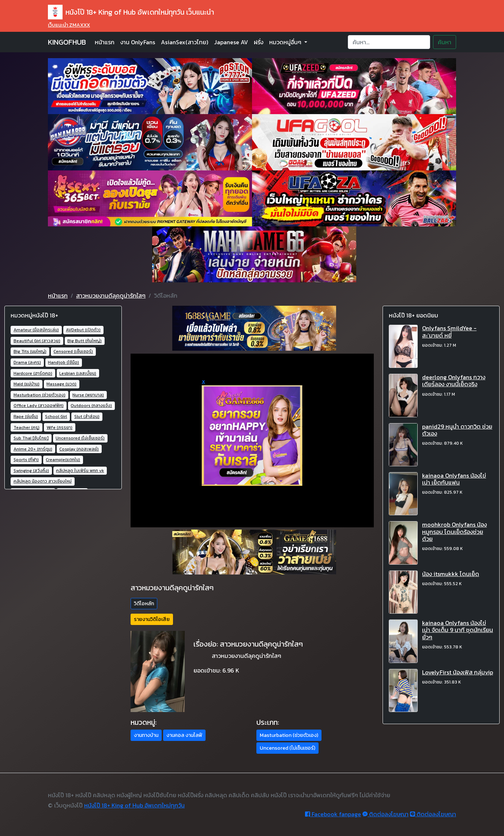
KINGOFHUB (67, 42)
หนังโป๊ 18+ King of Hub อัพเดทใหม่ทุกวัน (134, 805)
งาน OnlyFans (138, 42)
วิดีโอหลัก (144, 604)
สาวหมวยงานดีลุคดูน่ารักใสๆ (111, 295)
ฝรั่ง (259, 42)
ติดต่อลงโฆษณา (385, 814)
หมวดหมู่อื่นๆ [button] (286, 42)
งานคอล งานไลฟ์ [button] (184, 735)
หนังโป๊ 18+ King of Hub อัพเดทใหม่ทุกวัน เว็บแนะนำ (131, 12)
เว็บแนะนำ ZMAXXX (69, 25)
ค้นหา (445, 42)
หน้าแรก (105, 42)
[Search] (389, 42)
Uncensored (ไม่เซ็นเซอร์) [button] (287, 748)
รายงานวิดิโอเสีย (152, 619)
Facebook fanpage (333, 814)
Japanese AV (231, 42)
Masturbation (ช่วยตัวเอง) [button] (289, 735)
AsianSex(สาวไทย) (185, 42)
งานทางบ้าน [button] (146, 735)
